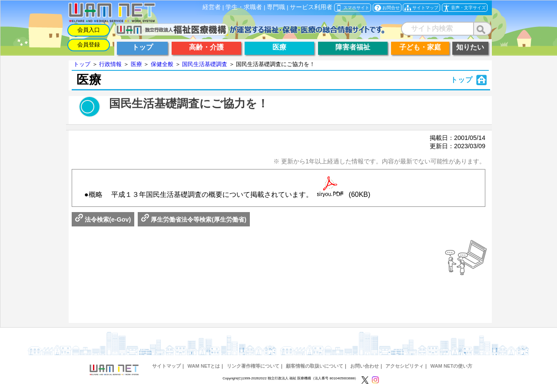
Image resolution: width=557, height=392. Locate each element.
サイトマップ (166, 366)
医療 (136, 64)
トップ (82, 64)
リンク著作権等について (253, 366)
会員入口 (89, 30)
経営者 (212, 7)
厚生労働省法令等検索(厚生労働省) (194, 219)
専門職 (276, 7)
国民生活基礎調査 (205, 64)
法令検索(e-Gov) (103, 219)
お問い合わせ (365, 366)
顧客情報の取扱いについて (315, 366)
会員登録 (89, 45)
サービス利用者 (311, 7)
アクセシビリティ (404, 366)
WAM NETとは (204, 366)
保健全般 (162, 64)
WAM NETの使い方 (452, 366)
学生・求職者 (244, 7)
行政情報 (110, 64)
